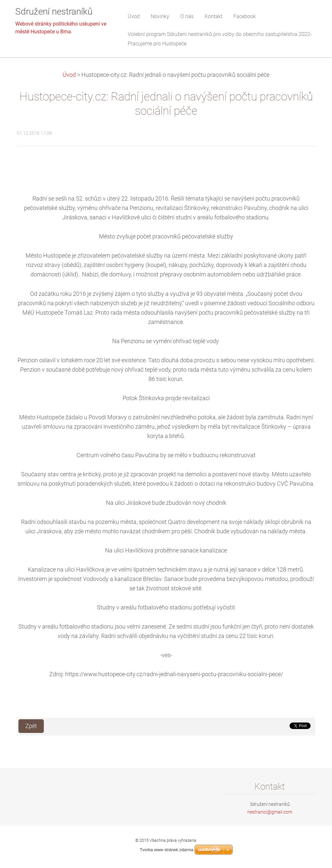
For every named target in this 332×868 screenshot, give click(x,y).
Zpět (31, 726)
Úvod (69, 75)
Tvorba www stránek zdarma (166, 850)
